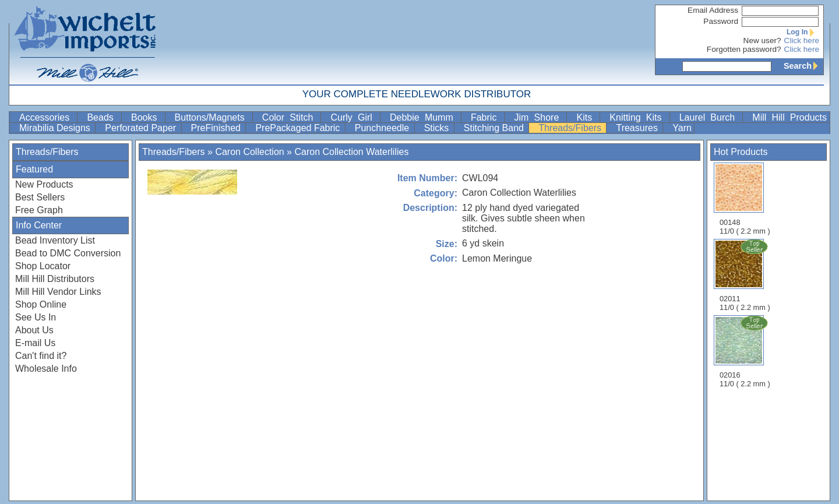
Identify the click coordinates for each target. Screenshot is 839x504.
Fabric (487, 117)
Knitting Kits (638, 117)
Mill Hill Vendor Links (58, 292)
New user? (762, 40)
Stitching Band (495, 128)
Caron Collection (249, 152)
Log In (803, 32)
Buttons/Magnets (212, 117)
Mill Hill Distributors (55, 279)
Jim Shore (540, 117)
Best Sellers (40, 197)
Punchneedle (383, 128)
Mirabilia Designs (56, 128)
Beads (103, 117)
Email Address (713, 10)
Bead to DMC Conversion (68, 253)
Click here (802, 40)
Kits (587, 117)
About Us (34, 330)
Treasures (638, 128)
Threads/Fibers (571, 128)
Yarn (682, 128)
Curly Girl (354, 117)
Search (803, 66)
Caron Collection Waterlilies (351, 152)
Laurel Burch (710, 117)
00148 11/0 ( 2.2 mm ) (745, 199)
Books (147, 117)
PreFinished (217, 128)
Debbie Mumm (424, 117)
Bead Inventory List (55, 240)
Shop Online (41, 304)
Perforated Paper (142, 128)
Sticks (438, 128)
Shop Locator (43, 266)
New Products (44, 184)
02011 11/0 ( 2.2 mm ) (746, 275)
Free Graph (39, 210)
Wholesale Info (46, 369)
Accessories (47, 117)
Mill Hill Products (789, 117)
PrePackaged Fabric (299, 128)
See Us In (36, 317)
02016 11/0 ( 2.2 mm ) (746, 351)
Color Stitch (290, 117)
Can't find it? (41, 356)
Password (721, 21)
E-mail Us (35, 343)
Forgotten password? (744, 49)
